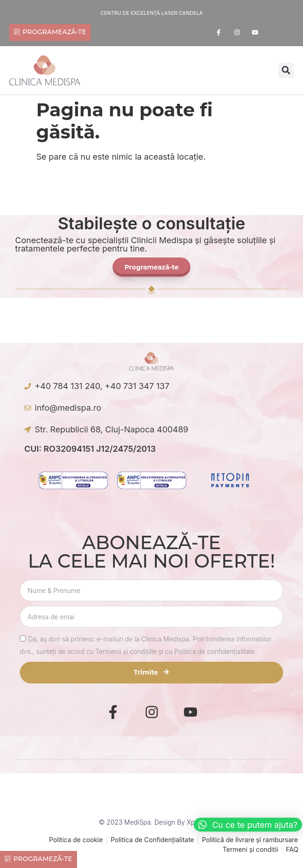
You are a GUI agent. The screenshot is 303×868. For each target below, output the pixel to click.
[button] (286, 70)
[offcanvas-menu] (183, 71)
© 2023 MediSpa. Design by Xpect (151, 822)
